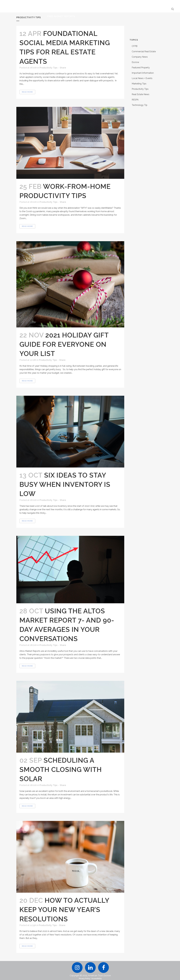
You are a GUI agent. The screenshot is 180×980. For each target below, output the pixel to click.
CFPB (135, 46)
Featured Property (141, 68)
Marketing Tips (139, 84)
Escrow (135, 62)
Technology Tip (140, 105)
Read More (27, 92)
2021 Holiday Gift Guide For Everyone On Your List (64, 344)
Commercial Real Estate (144, 51)
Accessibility (97, 979)
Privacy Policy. (85, 979)
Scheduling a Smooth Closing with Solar (61, 770)
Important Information (143, 73)
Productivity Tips (48, 68)
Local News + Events (142, 78)
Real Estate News (141, 94)
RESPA (135, 100)
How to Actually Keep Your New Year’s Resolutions (64, 910)
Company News (140, 57)
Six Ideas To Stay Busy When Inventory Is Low (65, 484)
